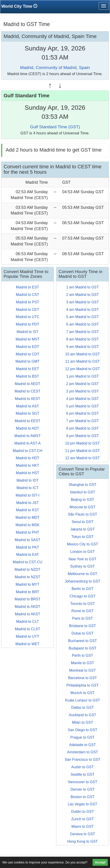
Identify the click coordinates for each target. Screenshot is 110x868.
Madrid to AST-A (27, 443)
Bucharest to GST (82, 641)
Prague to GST (82, 737)
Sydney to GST (82, 566)
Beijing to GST (82, 500)
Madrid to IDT (27, 480)
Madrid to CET (27, 310)
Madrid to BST (27, 376)
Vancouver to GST (82, 782)
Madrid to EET (27, 369)
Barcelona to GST (82, 678)
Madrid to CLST (27, 629)
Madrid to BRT (27, 592)
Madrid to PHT (27, 532)
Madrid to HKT (27, 465)
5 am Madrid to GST (82, 317)
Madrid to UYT (27, 636)
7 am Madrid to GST (82, 332)
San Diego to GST (83, 730)
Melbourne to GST (82, 574)
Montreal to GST (82, 670)
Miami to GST (83, 826)
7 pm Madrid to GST (82, 421)
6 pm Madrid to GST (82, 413)
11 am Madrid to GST (82, 361)
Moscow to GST (83, 507)
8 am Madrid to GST (82, 339)
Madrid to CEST (28, 391)
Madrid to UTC (27, 317)
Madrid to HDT (27, 458)
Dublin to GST (82, 812)
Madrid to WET (27, 644)
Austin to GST (83, 767)
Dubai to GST (82, 633)
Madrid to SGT (27, 413)
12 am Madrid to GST (82, 458)
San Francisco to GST (82, 760)
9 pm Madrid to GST (82, 436)
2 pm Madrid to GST (82, 384)
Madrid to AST (27, 406)
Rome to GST (83, 611)
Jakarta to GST (83, 529)
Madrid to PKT (27, 547)
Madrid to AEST (27, 399)
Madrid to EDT (27, 347)
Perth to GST (82, 655)
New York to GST (82, 559)
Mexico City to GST (83, 544)
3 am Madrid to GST (82, 302)
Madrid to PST (27, 302)
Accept (100, 862)
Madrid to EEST (27, 421)
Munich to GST (82, 693)
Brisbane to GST (82, 626)
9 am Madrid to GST (82, 347)
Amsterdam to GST (82, 752)
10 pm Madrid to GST (82, 443)
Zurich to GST (83, 819)
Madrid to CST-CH (27, 451)
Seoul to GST (82, 522)
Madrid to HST (27, 473)
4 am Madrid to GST (82, 310)
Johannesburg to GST (82, 581)
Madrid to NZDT (28, 570)
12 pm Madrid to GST (82, 369)
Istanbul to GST (82, 492)
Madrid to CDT (27, 354)
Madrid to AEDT (27, 384)
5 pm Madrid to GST (82, 406)
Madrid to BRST (28, 599)
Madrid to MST (27, 339)
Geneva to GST (82, 834)
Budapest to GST (82, 648)
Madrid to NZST (27, 577)
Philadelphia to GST (82, 685)
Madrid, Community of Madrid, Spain (55, 68)
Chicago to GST (83, 596)
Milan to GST (82, 722)
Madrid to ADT (27, 428)
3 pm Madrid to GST (82, 391)
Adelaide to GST (82, 745)
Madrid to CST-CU (27, 562)
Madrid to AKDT (27, 607)
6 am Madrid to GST (82, 324)
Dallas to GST (83, 707)
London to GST (82, 552)
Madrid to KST (27, 510)
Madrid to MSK (28, 525)
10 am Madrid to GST (82, 354)
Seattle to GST (82, 774)
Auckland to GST (82, 715)
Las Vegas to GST (83, 804)
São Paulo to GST (82, 514)
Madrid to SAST (27, 540)
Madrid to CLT (27, 622)
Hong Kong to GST (82, 841)
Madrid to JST (28, 503)
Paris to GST (83, 618)
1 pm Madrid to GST (82, 376)
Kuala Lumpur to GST (82, 700)
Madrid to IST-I (27, 495)
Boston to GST (82, 797)
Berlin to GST (82, 589)
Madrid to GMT (27, 361)
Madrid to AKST (27, 614)
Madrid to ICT (27, 488)
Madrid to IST (27, 332)
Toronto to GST (82, 604)
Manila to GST (82, 663)
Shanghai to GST (82, 485)
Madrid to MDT (28, 517)
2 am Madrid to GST (82, 295)
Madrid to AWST (28, 436)
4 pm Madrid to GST (82, 399)
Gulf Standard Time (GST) (55, 127)
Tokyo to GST (82, 537)
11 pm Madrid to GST (82, 451)
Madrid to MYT (27, 584)
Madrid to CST (27, 295)
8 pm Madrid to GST (82, 428)
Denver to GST (82, 789)
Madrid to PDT (27, 324)
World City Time (20, 6)
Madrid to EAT (27, 555)
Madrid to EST (27, 287)
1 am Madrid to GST (82, 287)
